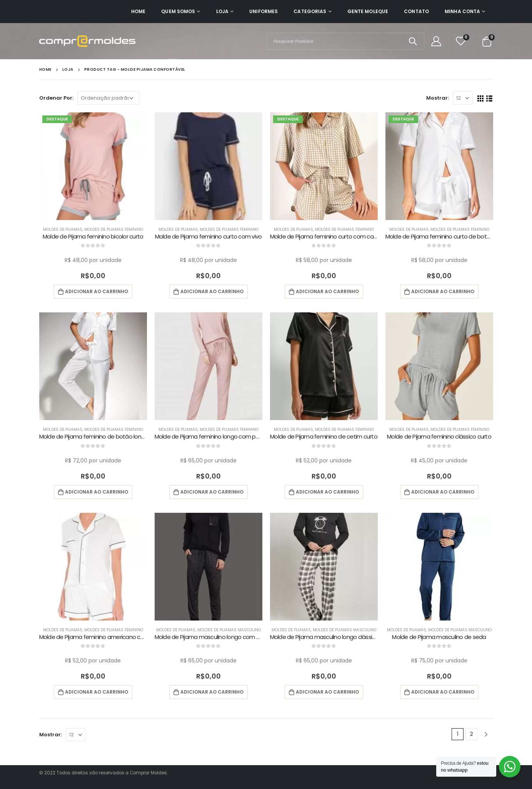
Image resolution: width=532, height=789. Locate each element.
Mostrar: (438, 98)
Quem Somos (178, 11)
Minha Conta (462, 11)
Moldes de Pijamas (63, 229)
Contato (416, 11)
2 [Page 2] (471, 734)
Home (138, 11)
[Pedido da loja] (108, 98)
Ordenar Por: (56, 98)
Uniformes (263, 11)
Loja (222, 11)
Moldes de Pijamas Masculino (229, 630)
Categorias (310, 11)
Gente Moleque (368, 11)
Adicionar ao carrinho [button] (97, 291)
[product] (93, 166)
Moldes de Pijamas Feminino (114, 229)
